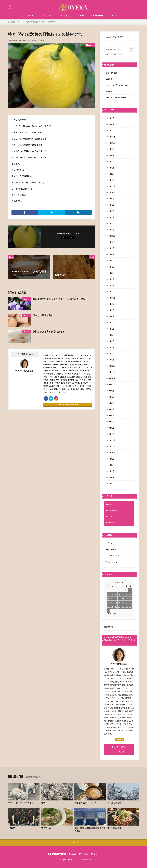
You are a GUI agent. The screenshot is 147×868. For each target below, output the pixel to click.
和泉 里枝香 (109, 627)
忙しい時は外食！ (115, 828)
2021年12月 (110, 292)
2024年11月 (110, 137)
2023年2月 (110, 223)
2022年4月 (110, 267)
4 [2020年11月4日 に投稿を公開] (116, 594)
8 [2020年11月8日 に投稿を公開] (130, 594)
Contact (113, 15)
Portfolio (48, 15)
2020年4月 (110, 415)
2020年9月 (110, 384)
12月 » (115, 614)
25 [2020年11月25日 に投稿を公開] (116, 607)
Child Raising (112, 510)
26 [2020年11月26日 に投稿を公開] (119, 607)
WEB (107, 54)
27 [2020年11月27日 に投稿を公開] (123, 607)
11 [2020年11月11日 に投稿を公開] (116, 598)
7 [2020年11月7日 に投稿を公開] (127, 594)
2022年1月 (110, 285)
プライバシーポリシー (89, 854)
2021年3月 (110, 347)
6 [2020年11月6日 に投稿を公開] (123, 594)
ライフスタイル (39, 41)
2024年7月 (110, 162)
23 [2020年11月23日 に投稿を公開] (109, 607)
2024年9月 (110, 149)
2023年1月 (110, 230)
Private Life (112, 523)
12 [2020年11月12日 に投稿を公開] (119, 598)
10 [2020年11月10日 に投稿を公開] (112, 598)
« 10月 (109, 614)
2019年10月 (110, 453)
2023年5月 (110, 211)
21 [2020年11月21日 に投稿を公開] (127, 603)
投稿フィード (111, 549)
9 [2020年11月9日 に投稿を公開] (109, 598)
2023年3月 (110, 217)
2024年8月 (110, 155)
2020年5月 (110, 409)
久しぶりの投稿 (114, 803)
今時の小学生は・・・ (114, 73)
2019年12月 (110, 440)
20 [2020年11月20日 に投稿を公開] (123, 603)
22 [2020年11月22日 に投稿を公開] (130, 603)
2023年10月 (110, 192)
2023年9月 (110, 199)
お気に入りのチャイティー (116, 98)
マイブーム (46, 828)
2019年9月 (110, 459)
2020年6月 (110, 403)
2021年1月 (110, 360)
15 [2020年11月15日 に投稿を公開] (130, 598)
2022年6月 (110, 254)
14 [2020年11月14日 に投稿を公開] (127, 598)
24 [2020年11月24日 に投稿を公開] (112, 607)
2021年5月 (110, 335)
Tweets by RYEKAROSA (114, 37)
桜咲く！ (109, 91)
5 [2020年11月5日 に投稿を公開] (119, 594)
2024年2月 (110, 174)
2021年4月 (110, 341)
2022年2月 (110, 279)
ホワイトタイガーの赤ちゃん (117, 85)
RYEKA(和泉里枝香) (57, 854)
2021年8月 (110, 316)
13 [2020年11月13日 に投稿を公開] (123, 598)
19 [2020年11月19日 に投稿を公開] (119, 603)
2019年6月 (110, 477)
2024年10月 (110, 143)
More (119, 739)
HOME (12, 22)
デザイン (114, 54)
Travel (81, 15)
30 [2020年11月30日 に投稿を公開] (109, 611)
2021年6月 (110, 329)
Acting (64, 15)
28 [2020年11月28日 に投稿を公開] (127, 607)
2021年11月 (110, 298)
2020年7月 (110, 397)
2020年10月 (110, 378)
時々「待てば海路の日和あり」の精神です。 (41, 22)
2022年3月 (110, 273)
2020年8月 (110, 391)
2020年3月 (110, 422)
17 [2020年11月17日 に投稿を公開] (112, 603)
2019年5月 (110, 484)
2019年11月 (110, 446)
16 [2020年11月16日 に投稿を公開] (109, 603)
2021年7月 (110, 323)
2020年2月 (110, 428)
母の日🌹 (109, 79)
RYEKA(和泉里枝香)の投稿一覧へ (67, 405)
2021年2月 (110, 353)
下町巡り (12, 828)
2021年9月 (110, 310)
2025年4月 (110, 124)
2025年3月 (110, 130)
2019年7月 (110, 471)
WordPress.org (111, 562)
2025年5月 (110, 118)
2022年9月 (110, 248)
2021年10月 (110, 304)
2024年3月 (110, 168)
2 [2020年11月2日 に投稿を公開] (109, 594)
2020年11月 (110, 372)
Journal (20, 22)
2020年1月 (110, 434)
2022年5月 (110, 261)
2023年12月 (110, 186)
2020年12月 (110, 366)
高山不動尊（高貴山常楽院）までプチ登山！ (90, 829)
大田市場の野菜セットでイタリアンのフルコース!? (59, 299)
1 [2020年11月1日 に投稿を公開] (130, 590)
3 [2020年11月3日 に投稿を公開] (112, 594)
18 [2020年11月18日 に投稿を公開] (116, 603)
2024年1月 (110, 180)
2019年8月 (110, 465)
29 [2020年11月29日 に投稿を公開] (130, 607)
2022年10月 (110, 242)
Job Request (97, 15)
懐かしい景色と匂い (43, 315)
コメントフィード (112, 556)
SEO (120, 54)
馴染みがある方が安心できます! (49, 332)
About (31, 15)
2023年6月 (110, 205)
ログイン (109, 543)
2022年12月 (110, 236)
